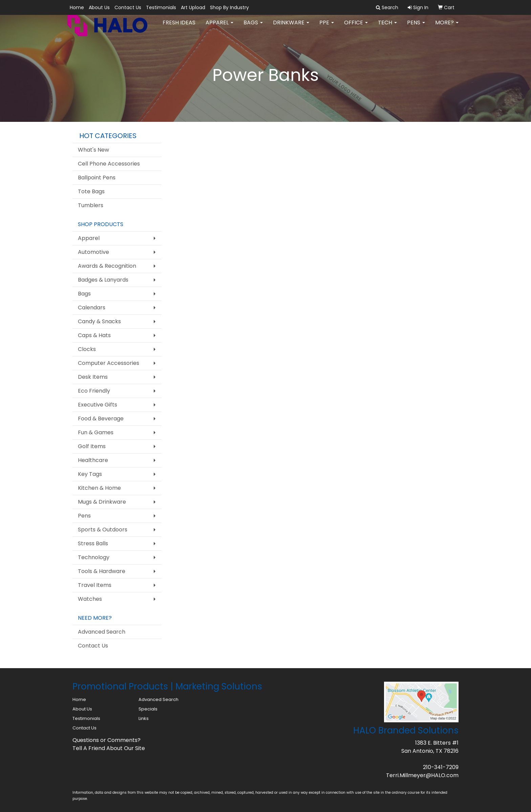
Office (356, 27)
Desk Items (93, 377)
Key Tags (90, 474)
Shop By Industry (229, 7)
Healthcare (93, 460)
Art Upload (193, 7)
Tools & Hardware (102, 571)
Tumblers (91, 205)
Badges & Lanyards (103, 280)
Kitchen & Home (99, 488)
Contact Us (128, 7)
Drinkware (291, 27)
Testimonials (161, 7)
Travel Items (95, 585)
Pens (416, 27)
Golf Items (92, 446)
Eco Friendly (94, 391)
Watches (90, 599)
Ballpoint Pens (97, 178)
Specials (148, 709)
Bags (253, 27)
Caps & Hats (94, 335)
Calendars (92, 308)
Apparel (219, 27)
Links (144, 718)
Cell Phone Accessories (109, 164)
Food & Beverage (101, 419)
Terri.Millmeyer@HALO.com (422, 775)
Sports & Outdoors (103, 530)
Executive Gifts (98, 405)
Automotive (93, 252)
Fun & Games (96, 432)
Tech (387, 27)
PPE (327, 27)
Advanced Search (102, 632)
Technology (94, 557)
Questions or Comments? (107, 740)
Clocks (87, 349)
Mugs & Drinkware (102, 502)
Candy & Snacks (99, 321)
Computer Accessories (109, 363)
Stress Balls (93, 543)
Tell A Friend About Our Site (109, 748)
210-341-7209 (441, 767)
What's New (93, 150)
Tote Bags (91, 191)
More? (447, 27)
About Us (99, 7)
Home (77, 7)
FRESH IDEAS (179, 27)
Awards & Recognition (107, 266)
